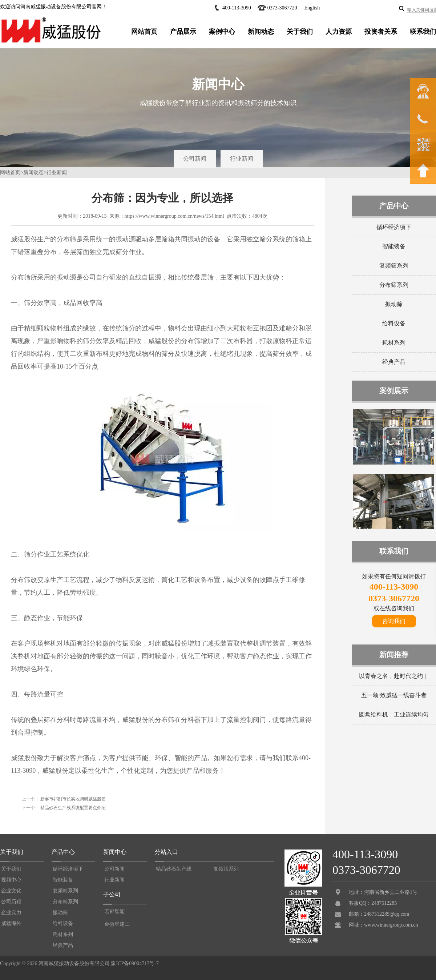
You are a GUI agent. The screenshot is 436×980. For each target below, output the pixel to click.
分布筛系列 (394, 285)
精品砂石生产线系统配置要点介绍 (72, 808)
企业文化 (11, 891)
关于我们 (300, 32)
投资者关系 (381, 32)
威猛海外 (11, 923)
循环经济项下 (394, 227)
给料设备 (394, 323)
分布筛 (66, 239)
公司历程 (11, 902)
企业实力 (11, 913)
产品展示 (183, 32)
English (312, 8)
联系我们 (423, 32)
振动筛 (394, 304)
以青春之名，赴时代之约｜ (394, 676)
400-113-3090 (237, 8)
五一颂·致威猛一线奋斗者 (394, 695)
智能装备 (394, 246)
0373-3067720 (282, 8)
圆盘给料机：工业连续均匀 (394, 714)
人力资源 (339, 32)
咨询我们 (394, 621)
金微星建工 (117, 924)
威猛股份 (135, 720)
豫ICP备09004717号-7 (135, 963)
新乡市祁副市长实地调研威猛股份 (72, 799)
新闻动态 (261, 32)
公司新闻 (195, 159)
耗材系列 (394, 343)
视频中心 (11, 880)
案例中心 (222, 32)
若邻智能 (114, 911)
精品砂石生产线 (174, 869)
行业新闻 (242, 159)
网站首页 (144, 32)
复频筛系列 (394, 266)
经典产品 (394, 362)
